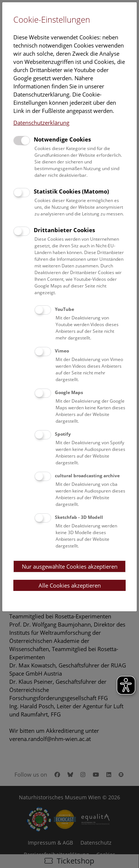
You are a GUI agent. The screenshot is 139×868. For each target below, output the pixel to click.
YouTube (64, 309)
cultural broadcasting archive (87, 476)
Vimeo (62, 351)
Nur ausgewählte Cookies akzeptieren (70, 566)
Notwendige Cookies (62, 139)
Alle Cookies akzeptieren (70, 585)
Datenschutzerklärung (41, 123)
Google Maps (69, 392)
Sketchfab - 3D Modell (79, 517)
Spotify (63, 434)
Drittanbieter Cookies (64, 230)
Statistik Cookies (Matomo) (71, 191)
